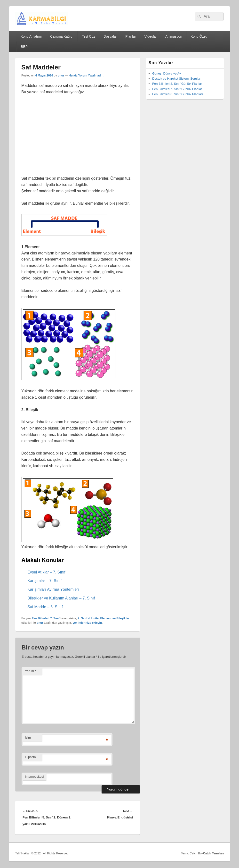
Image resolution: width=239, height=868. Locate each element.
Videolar (151, 36)
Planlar (131, 36)
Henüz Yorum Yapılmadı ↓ (86, 76)
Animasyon (174, 36)
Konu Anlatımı (31, 36)
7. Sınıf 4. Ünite (88, 618)
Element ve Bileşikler (115, 618)
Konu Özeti (199, 36)
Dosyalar (110, 36)
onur (61, 76)
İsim (28, 737)
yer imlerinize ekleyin (87, 623)
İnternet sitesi (34, 777)
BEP (24, 47)
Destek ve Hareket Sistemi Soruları (177, 79)
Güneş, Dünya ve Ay (167, 73)
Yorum (31, 671)
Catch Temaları (213, 853)
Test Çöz (88, 36)
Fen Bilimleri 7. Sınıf (46, 618)
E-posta (30, 757)
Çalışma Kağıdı (62, 36)
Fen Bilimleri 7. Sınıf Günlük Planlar (177, 89)
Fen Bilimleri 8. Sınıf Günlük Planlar (177, 84)
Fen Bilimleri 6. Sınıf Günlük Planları (178, 94)
